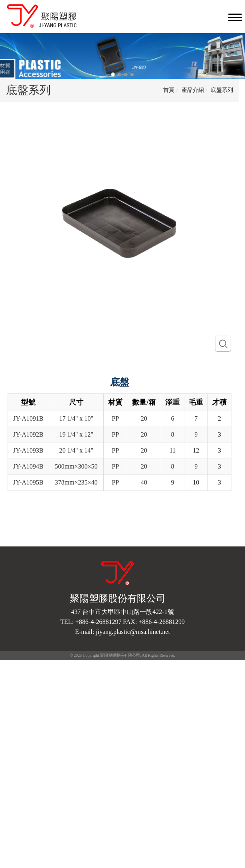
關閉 (6, 664)
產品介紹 (193, 90)
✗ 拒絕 (8, 688)
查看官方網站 (40, 736)
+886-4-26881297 (99, 622)
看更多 (11, 736)
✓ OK (128, 864)
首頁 (169, 90)
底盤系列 (222, 90)
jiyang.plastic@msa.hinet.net (133, 632)
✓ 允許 (8, 680)
